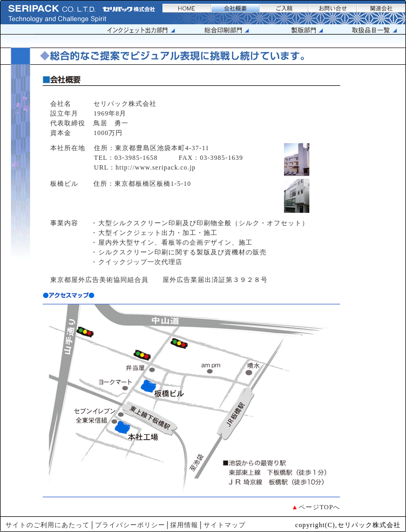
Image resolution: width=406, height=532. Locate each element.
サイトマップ (225, 525)
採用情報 (184, 525)
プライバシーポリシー (130, 525)
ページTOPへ (319, 507)
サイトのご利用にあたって (48, 525)
